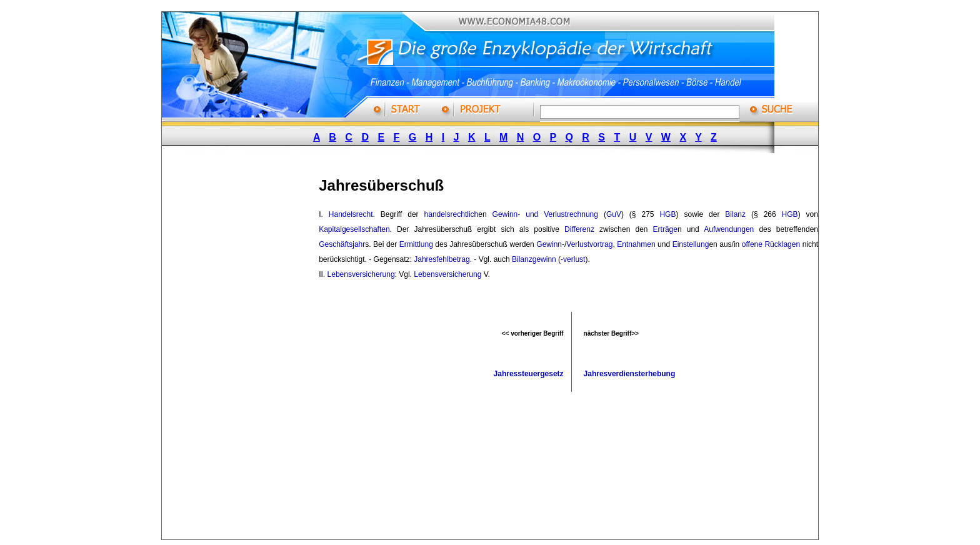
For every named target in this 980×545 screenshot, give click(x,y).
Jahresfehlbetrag (442, 259)
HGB (667, 214)
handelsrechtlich (452, 214)
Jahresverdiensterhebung (630, 374)
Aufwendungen (729, 229)
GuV (614, 214)
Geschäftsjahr (342, 244)
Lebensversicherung (361, 274)
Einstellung (691, 244)
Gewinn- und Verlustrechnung (545, 214)
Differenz (579, 229)
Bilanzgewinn (534, 259)
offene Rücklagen (771, 244)
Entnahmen (636, 244)
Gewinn (549, 244)
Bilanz (735, 214)
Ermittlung (416, 244)
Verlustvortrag (589, 244)
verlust (574, 259)
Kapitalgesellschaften (354, 229)
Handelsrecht (351, 214)
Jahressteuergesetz (529, 374)
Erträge (665, 229)
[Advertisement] (255, 352)
